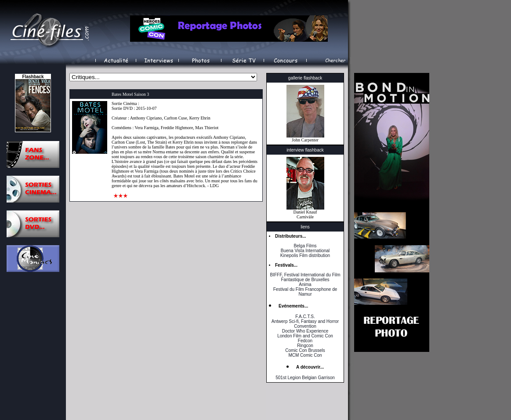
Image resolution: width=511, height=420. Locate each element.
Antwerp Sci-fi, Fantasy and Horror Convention (305, 324)
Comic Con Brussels (305, 350)
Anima (305, 284)
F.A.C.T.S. (305, 317)
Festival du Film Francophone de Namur (305, 292)
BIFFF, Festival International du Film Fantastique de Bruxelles (305, 277)
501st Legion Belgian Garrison (305, 378)
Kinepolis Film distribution (305, 255)
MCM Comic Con (305, 355)
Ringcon (305, 346)
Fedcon (305, 341)
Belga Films (305, 246)
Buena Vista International (305, 251)
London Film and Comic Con (305, 336)
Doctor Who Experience (305, 331)
